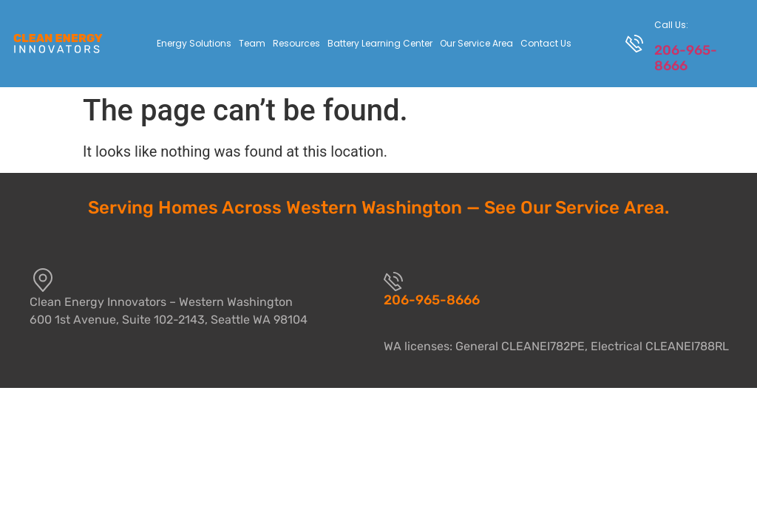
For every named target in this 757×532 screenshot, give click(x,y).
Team (252, 43)
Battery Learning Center (380, 43)
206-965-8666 (686, 58)
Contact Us (546, 43)
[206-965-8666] (393, 282)
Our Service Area (476, 43)
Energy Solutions (194, 43)
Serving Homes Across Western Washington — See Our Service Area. (378, 208)
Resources (296, 43)
